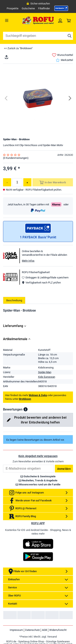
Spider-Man (45, 372)
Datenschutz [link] (32, 630)
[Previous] (6, 98)
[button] (26, 409)
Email (3, 465)
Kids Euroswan (47, 377)
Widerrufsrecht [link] (58, 630)
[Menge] (17, 182)
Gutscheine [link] (28, 8)
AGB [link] (44, 630)
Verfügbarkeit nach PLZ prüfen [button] (41, 283)
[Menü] (12, 20)
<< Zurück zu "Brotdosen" (18, 48)
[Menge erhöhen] (27, 182)
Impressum (16, 630)
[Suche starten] (70, 36)
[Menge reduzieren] (7, 182)
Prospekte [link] (13, 8)
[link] (61, 8)
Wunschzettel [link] (63, 55)
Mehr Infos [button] (28, 261)
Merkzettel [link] (64, 60)
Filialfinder (44, 8)
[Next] (70, 98)
